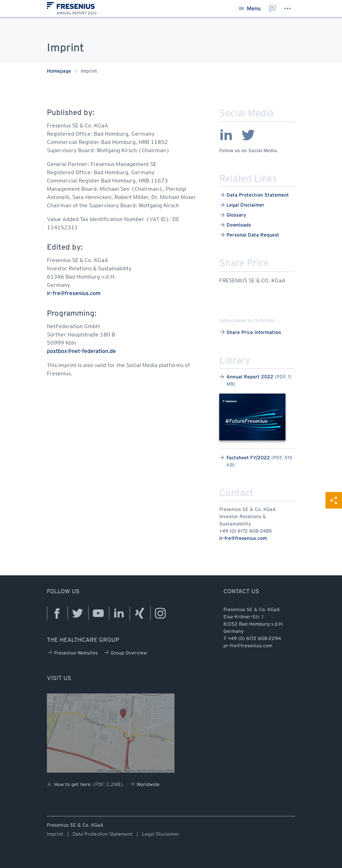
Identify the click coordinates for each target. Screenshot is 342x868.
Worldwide (145, 784)
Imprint (55, 834)
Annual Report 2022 (255, 380)
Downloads (235, 225)
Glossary (233, 215)
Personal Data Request (250, 235)
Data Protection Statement (254, 195)
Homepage (59, 71)
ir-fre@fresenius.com (243, 539)
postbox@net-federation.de (81, 351)
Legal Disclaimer (242, 205)
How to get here (85, 784)
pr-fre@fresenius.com (248, 646)
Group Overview (125, 653)
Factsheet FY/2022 (256, 461)
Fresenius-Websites (73, 653)
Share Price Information (250, 332)
